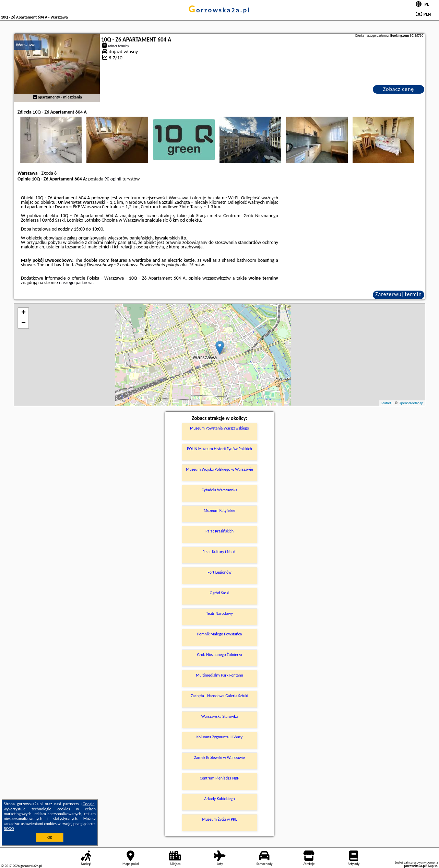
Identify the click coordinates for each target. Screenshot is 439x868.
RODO (9, 829)
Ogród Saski (219, 593)
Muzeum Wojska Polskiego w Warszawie (219, 469)
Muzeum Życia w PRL (219, 819)
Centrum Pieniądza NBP (220, 778)
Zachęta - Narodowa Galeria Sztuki (220, 696)
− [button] (23, 323)
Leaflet (386, 403)
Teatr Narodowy (219, 613)
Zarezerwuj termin (399, 294)
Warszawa (26, 45)
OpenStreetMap (411, 403)
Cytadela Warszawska (219, 490)
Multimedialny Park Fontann (219, 675)
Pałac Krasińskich (219, 531)
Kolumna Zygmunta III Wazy (219, 737)
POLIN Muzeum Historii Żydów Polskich (219, 449)
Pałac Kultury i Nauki (219, 552)
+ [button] (23, 313)
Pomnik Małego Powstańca (220, 634)
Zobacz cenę (399, 89)
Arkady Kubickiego (219, 799)
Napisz (433, 866)
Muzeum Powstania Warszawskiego (219, 428)
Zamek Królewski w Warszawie (219, 758)
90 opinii (113, 179)
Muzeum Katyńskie (219, 511)
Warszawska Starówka (220, 716)
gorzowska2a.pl (219, 10)
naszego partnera (76, 283)
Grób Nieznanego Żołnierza (219, 655)
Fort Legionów (219, 572)
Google (89, 804)
